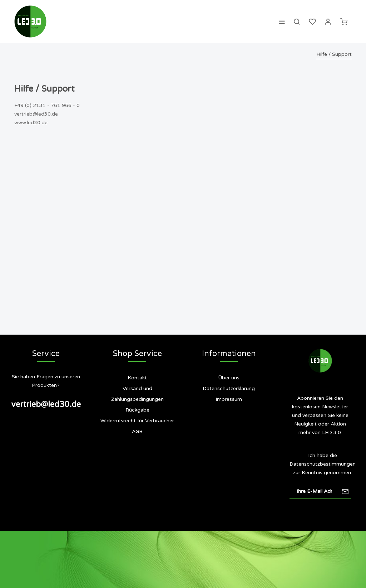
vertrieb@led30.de (46, 404)
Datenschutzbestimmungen (323, 464)
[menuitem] (282, 21)
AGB (137, 431)
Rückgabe (137, 410)
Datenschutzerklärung (229, 388)
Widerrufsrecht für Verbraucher (137, 421)
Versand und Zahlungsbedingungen (137, 394)
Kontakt (137, 378)
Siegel (233, 428)
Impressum (229, 399)
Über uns (229, 378)
